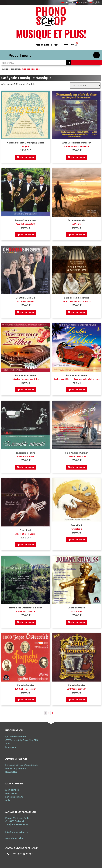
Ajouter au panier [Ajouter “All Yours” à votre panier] (76, 235)
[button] (17, 832)
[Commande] (85, 86)
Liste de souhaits (14, 797)
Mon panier (11, 793)
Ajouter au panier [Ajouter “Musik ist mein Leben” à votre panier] (25, 545)
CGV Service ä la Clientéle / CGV (22, 740)
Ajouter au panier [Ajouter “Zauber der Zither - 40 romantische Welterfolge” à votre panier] (76, 390)
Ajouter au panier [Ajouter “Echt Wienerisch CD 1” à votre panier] (76, 700)
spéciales (15, 69)
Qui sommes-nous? (16, 737)
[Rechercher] (69, 63)
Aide (56, 45)
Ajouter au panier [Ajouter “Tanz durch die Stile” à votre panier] (76, 467)
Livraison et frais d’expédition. (21, 765)
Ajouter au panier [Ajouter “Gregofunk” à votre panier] (76, 540)
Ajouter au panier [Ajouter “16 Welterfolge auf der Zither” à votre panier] (25, 390)
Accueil (6, 69)
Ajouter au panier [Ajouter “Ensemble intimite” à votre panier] (25, 467)
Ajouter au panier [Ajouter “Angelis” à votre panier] (25, 157)
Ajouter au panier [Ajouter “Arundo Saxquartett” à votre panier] (25, 235)
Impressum (11, 747)
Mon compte (43, 45)
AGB (8, 744)
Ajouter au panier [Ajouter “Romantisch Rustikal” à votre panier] (25, 622)
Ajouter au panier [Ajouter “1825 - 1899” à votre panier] (76, 622)
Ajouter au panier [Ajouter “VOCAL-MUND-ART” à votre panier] (25, 312)
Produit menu (20, 55)
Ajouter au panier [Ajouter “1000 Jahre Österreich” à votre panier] (25, 700)
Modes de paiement (16, 768)
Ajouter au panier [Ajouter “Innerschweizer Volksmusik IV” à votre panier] (76, 312)
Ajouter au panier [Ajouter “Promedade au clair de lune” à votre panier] (76, 157)
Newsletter (11, 772)
